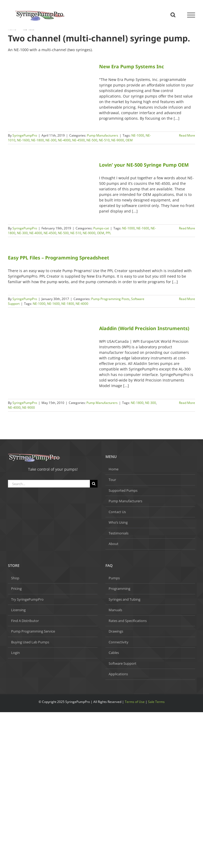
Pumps (114, 578)
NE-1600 (23, 140)
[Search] (94, 484)
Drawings (116, 631)
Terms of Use (135, 702)
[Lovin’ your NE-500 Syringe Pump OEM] (50, 187)
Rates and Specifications (128, 621)
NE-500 (92, 140)
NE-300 (51, 140)
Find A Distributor (25, 621)
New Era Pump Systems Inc (132, 66)
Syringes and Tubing (124, 599)
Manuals (115, 610)
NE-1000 (138, 135)
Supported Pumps (123, 490)
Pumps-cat (101, 228)
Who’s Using (118, 522)
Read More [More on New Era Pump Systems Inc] (187, 135)
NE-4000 (64, 140)
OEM (129, 140)
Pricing (16, 589)
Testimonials (119, 533)
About (114, 544)
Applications (118, 674)
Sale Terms (156, 702)
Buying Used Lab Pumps (30, 642)
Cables (114, 653)
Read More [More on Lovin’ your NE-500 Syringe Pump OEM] (187, 228)
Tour (112, 480)
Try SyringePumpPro (27, 599)
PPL (108, 233)
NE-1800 (38, 140)
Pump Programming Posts (110, 299)
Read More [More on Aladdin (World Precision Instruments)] (187, 403)
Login (15, 653)
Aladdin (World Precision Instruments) (144, 328)
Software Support (123, 663)
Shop (15, 578)
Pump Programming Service (33, 631)
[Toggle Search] (173, 15)
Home (114, 469)
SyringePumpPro (25, 135)
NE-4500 (79, 140)
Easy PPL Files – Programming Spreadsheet (59, 258)
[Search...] (49, 484)
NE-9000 (118, 140)
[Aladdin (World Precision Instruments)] (50, 334)
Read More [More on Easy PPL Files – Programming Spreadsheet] (187, 299)
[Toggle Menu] (191, 15)
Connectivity (119, 642)
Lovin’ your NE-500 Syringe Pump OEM (144, 165)
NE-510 (104, 140)
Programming (119, 589)
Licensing (18, 610)
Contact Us (117, 512)
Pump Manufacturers (103, 135)
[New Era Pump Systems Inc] (50, 84)
